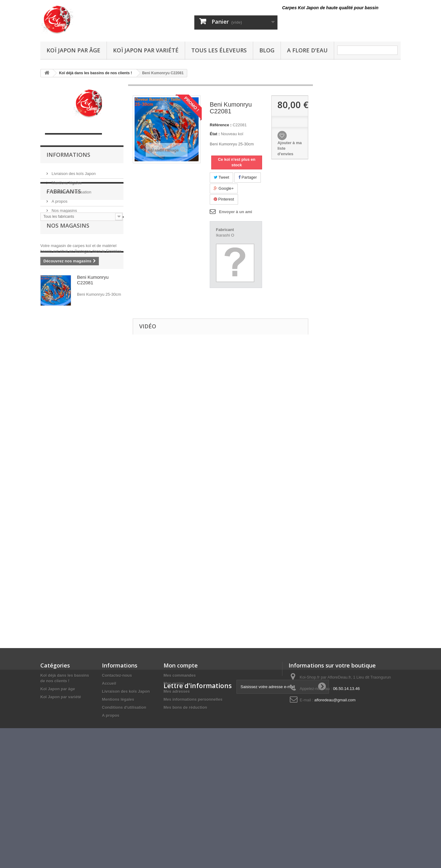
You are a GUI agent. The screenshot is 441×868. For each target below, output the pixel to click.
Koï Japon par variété (146, 50)
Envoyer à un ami (236, 212)
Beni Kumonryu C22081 (93, 355)
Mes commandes (180, 675)
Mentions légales (66, 180)
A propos (59, 199)
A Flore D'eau (307, 50)
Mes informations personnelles (193, 699)
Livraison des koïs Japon (73, 171)
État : (215, 134)
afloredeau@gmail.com (335, 700)
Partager (248, 177)
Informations (68, 155)
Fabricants (64, 231)
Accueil (109, 683)
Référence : (221, 125)
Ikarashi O (225, 235)
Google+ (224, 188)
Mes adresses (177, 691)
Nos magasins (64, 208)
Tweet (221, 177)
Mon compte (181, 665)
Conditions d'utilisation (71, 190)
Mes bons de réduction (185, 707)
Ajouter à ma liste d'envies (290, 148)
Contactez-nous (117, 675)
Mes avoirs (174, 683)
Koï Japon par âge (73, 50)
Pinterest (224, 199)
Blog (267, 50)
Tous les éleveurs (219, 50)
